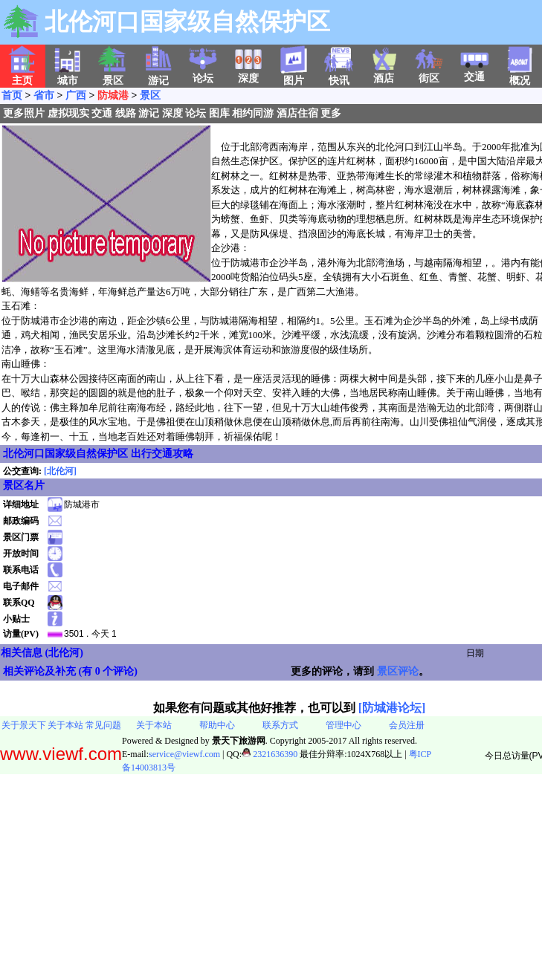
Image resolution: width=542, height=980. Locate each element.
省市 (44, 95)
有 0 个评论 (108, 671)
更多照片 (24, 113)
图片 (294, 76)
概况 (520, 76)
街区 (429, 74)
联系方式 (280, 725)
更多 (331, 113)
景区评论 (398, 671)
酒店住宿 (297, 113)
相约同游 (253, 113)
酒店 (384, 74)
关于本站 (65, 725)
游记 (149, 113)
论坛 (203, 74)
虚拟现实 (68, 113)
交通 (474, 72)
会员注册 (407, 725)
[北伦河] (60, 471)
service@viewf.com (184, 754)
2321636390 (270, 754)
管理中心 (343, 725)
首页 (12, 95)
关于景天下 (24, 725)
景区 (150, 95)
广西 (76, 95)
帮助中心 (217, 725)
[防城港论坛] (392, 708)
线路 (126, 113)
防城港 (113, 95)
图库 (219, 113)
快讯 (339, 76)
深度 (248, 74)
